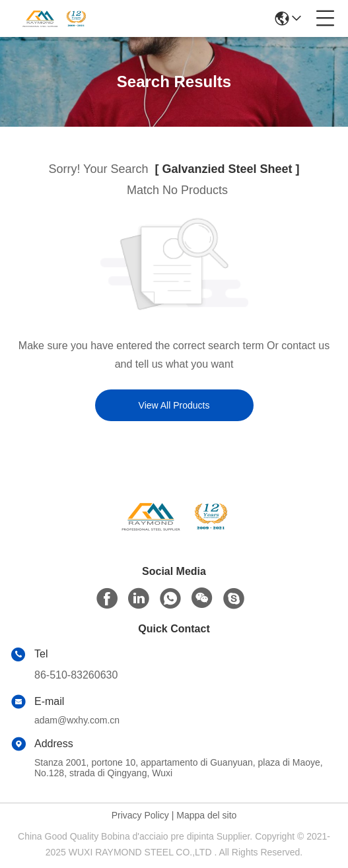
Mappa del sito (206, 815)
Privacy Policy (140, 815)
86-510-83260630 (76, 675)
